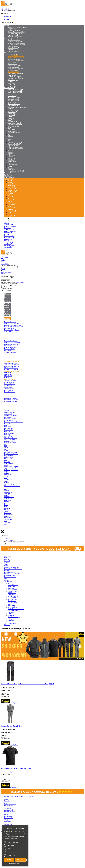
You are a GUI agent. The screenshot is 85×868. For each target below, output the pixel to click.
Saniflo (10, 206)
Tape (10, 163)
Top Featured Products (11, 623)
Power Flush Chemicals (15, 91)
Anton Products (12, 590)
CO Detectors (12, 62)
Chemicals (7, 561)
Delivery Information (11, 231)
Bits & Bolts (12, 102)
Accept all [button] (9, 860)
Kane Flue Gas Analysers (15, 69)
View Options (14, 703)
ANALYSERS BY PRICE (16, 58)
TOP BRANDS (9, 179)
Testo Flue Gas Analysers (15, 78)
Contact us (8, 228)
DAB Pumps (12, 192)
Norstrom (11, 200)
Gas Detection (12, 121)
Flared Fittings (12, 112)
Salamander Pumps (13, 610)
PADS (6, 26)
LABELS (7, 53)
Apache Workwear (13, 585)
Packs (6, 558)
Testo (10, 214)
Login (7, 19)
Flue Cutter (11, 115)
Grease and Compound (15, 125)
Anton (10, 182)
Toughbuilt (11, 216)
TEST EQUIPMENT (10, 54)
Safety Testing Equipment (16, 147)
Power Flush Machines (15, 93)
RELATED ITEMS (14, 72)
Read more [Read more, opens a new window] (14, 838)
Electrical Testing (13, 64)
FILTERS (7, 173)
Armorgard (11, 187)
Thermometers (12, 165)
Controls (7, 563)
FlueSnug (11, 117)
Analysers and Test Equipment (13, 567)
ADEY (10, 583)
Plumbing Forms (13, 35)
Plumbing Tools (13, 145)
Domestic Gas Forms (14, 30)
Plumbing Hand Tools (14, 144)
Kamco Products (12, 599)
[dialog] (15, 846)
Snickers (11, 209)
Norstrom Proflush (13, 602)
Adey (10, 181)
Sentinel (10, 614)
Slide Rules (12, 50)
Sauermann (11, 208)
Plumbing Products (10, 572)
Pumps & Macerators (10, 577)
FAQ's (7, 234)
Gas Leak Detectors (14, 66)
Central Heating (13, 105)
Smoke (10, 153)
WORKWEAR (8, 177)
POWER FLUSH (9, 88)
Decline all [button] (21, 860)
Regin (10, 201)
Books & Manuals (10, 226)
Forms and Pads (9, 236)
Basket (4, 261)
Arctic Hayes (12, 185)
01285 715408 (5, 9)
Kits (9, 128)
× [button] (26, 827)
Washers (11, 168)
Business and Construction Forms (18, 27)
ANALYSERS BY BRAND (16, 56)
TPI (9, 213)
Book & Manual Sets (14, 40)
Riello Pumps (12, 606)
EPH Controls (12, 598)
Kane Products (12, 601)
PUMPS (7, 174)
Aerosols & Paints (13, 99)
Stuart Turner (12, 211)
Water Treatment (13, 169)
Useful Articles (9, 245)
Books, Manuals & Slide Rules (13, 569)
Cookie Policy (9, 229)
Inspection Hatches (14, 126)
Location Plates (13, 131)
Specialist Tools (13, 158)
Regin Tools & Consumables (12, 574)
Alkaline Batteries (13, 101)
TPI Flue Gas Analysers (15, 77)
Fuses (10, 120)
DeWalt (10, 193)
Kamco (10, 197)
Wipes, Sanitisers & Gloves (16, 171)
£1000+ (10, 81)
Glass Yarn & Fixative (15, 123)
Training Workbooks (14, 51)
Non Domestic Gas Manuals (16, 45)
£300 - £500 (12, 83)
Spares (10, 157)
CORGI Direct (12, 190)
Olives (10, 139)
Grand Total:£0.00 (6, 272)
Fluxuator (11, 118)
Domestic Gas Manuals (15, 42)
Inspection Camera (14, 67)
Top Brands (8, 244)
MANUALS (8, 38)
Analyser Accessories (14, 59)
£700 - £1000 (12, 86)
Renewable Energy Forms (16, 37)
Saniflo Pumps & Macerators (16, 609)
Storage (6, 580)
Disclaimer (8, 233)
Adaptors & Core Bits (14, 97)
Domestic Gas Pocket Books (16, 43)
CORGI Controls (13, 189)
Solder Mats (12, 155)
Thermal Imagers (13, 80)
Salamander (12, 205)
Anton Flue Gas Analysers (16, 61)
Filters (6, 566)
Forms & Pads (8, 571)
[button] (15, 864)
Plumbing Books (13, 46)
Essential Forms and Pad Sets (17, 32)
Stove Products (13, 161)
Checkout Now (5, 280)
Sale (5, 579)
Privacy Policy (9, 237)
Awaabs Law (9, 225)
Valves (6, 564)
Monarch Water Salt (14, 133)
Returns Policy (9, 239)
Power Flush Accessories (15, 89)
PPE (10, 141)
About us (7, 223)
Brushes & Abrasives (14, 104)
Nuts (10, 134)
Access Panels (12, 96)
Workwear (7, 625)
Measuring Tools (13, 70)
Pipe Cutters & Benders (15, 142)
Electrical (11, 109)
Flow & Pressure (13, 113)
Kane (10, 198)
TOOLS (7, 94)
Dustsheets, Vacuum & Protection (18, 107)
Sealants (11, 152)
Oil (9, 137)
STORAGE (8, 176)
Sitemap (7, 241)
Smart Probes (12, 75)
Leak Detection (13, 129)
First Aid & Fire (13, 110)
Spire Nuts (11, 160)
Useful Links (9, 247)
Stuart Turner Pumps (14, 617)
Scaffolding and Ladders (15, 149)
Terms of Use (9, 242)
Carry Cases (12, 29)
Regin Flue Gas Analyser (15, 73)
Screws (10, 150)
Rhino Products (13, 203)
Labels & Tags (8, 559)
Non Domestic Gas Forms (16, 34)
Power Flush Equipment (11, 575)
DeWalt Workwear (13, 596)
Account (4, 258)
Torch (10, 166)
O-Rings (11, 136)
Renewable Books (13, 48)
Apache (10, 184)
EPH (10, 195)
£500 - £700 (12, 85)
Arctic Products (12, 586)
